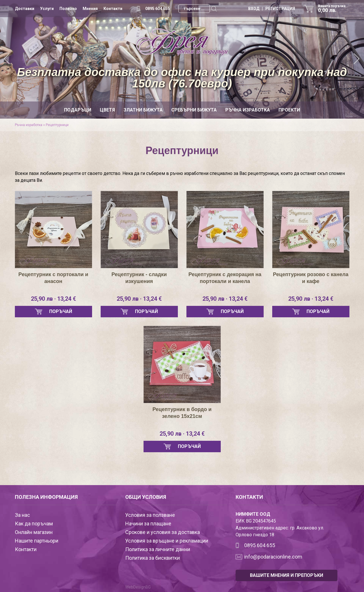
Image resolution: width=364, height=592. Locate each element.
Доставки (25, 9)
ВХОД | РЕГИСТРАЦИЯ (272, 9)
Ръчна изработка (248, 110)
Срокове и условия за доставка (163, 532)
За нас (22, 515)
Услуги (47, 9)
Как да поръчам (34, 524)
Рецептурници (57, 125)
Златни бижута (143, 110)
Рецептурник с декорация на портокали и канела (225, 278)
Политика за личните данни (158, 549)
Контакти (113, 9)
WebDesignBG (138, 587)
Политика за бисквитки (153, 558)
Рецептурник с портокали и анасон (53, 278)
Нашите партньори (37, 541)
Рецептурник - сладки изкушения (139, 278)
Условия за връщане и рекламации (167, 541)
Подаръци (78, 110)
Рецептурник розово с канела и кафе (311, 278)
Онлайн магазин (34, 532)
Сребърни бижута (194, 110)
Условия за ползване (150, 515)
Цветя (107, 110)
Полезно (68, 9)
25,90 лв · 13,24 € (53, 299)
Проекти (289, 110)
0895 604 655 (158, 9)
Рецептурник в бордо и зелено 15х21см (182, 413)
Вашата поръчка (334, 9)
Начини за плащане (148, 524)
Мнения (90, 9)
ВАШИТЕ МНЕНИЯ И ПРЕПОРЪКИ (287, 575)
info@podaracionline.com (273, 557)
